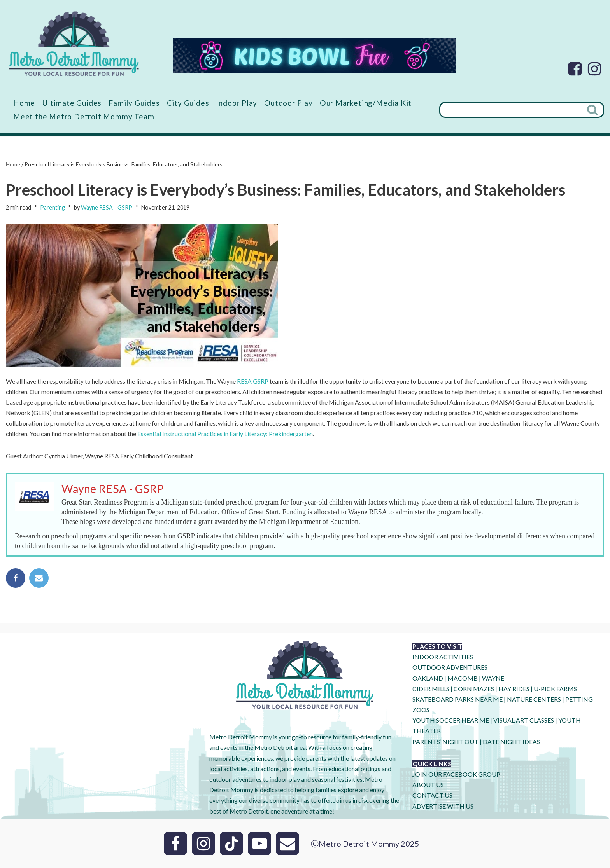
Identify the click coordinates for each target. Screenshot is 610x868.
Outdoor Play (289, 103)
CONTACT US (432, 796)
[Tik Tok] (231, 844)
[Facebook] (575, 69)
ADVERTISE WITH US (443, 806)
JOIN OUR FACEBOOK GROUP (456, 775)
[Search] (511, 110)
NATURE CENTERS (534, 699)
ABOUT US (428, 785)
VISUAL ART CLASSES (524, 721)
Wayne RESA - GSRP (107, 208)
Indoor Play (237, 103)
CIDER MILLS (431, 689)
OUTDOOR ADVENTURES (450, 668)
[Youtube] (259, 844)
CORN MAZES (474, 689)
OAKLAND (428, 679)
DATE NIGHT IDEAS (511, 742)
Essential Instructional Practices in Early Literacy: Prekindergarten (225, 434)
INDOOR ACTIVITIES (443, 658)
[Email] (287, 844)
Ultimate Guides (72, 103)
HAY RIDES (514, 689)
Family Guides (134, 103)
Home (24, 103)
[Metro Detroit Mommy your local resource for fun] (74, 44)
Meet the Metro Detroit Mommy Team (84, 116)
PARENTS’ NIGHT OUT (445, 742)
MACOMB (463, 679)
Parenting (53, 208)
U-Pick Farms (555, 689)
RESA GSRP (253, 381)
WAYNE (493, 679)
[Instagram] (594, 69)
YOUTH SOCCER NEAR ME (451, 721)
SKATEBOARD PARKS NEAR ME (458, 699)
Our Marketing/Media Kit (366, 103)
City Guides (188, 103)
